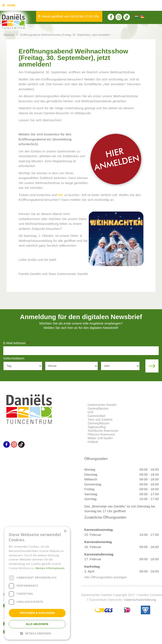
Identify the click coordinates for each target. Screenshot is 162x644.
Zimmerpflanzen (99, 423)
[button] (37, 633)
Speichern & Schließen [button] (37, 613)
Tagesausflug (97, 427)
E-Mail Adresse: (16, 343)
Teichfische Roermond (103, 431)
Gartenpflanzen (98, 408)
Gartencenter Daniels (102, 405)
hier (61, 195)
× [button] (65, 531)
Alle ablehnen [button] (37, 624)
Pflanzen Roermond (101, 434)
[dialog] (37, 583)
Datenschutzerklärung (140, 600)
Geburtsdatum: (14, 358)
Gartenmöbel (97, 416)
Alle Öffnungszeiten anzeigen (106, 577)
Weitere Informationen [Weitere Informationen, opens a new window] (50, 568)
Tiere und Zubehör (100, 420)
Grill (90, 412)
